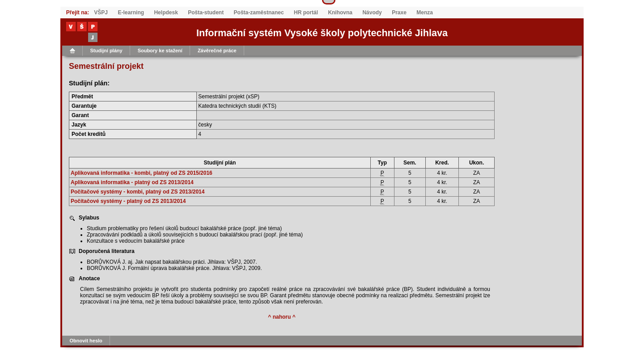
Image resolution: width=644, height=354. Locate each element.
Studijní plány (106, 51)
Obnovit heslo (86, 341)
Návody (372, 13)
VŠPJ (101, 13)
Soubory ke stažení (160, 51)
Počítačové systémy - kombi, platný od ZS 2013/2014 (138, 192)
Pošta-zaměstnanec (259, 13)
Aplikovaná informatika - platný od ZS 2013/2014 (132, 182)
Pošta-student (206, 13)
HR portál (306, 13)
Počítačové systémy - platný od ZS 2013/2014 (128, 201)
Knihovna (340, 13)
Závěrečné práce (217, 51)
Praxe (399, 13)
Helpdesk (166, 13)
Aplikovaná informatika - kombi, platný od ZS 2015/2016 (142, 173)
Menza (425, 13)
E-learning (131, 13)
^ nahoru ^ (282, 317)
